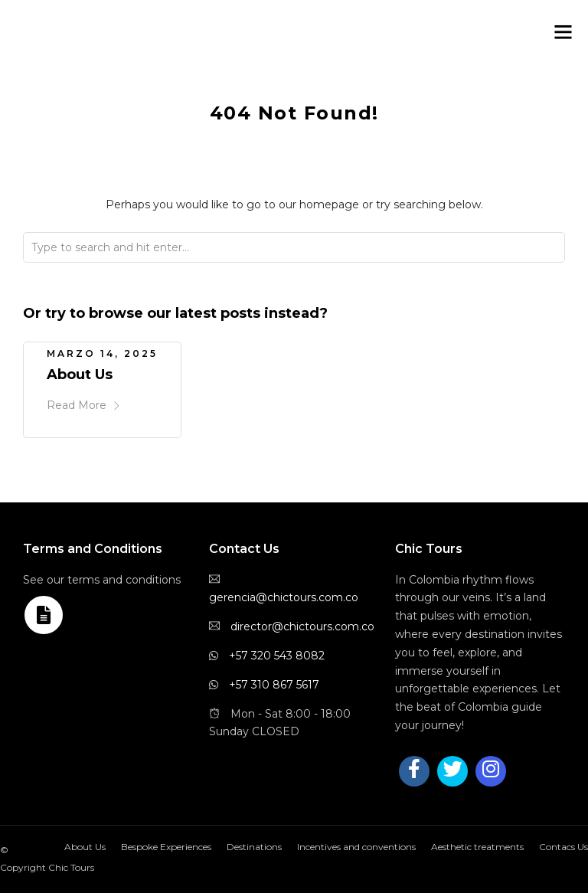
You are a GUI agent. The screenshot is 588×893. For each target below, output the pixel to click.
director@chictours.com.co (302, 626)
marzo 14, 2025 (102, 353)
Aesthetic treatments (477, 847)
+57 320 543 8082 (277, 656)
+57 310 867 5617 (274, 685)
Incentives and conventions (356, 847)
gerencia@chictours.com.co (284, 597)
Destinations (254, 847)
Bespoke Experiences (166, 847)
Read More (84, 405)
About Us (80, 375)
